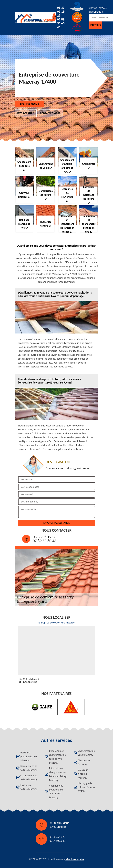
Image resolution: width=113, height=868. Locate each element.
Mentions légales (75, 859)
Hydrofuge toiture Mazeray (29, 787)
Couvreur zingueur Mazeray (83, 774)
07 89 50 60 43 (61, 23)
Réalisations (29, 104)
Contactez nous (50, 113)
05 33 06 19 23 (61, 11)
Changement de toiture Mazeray (29, 777)
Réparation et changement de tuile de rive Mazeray (57, 757)
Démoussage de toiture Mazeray (29, 768)
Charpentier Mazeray (84, 762)
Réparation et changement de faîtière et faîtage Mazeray (58, 774)
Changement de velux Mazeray (86, 753)
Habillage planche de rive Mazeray (29, 756)
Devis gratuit (26, 113)
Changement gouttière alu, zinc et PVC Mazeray (56, 792)
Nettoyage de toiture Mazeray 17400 (86, 787)
